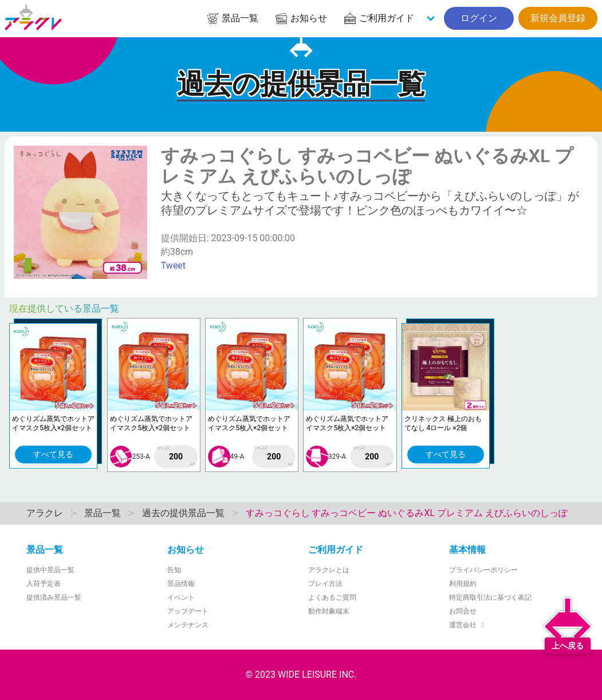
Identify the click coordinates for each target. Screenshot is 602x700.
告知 (174, 570)
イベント (181, 597)
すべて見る (53, 454)
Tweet (173, 266)
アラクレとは (329, 570)
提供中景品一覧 (50, 570)
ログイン (479, 18)
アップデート (188, 611)
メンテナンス (188, 625)
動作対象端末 (329, 611)
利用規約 (463, 584)
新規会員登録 (558, 18)
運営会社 (468, 625)
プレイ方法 (325, 584)
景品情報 (181, 584)
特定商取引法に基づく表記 (490, 597)
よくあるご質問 (332, 597)
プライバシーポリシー (483, 570)
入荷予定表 (44, 584)
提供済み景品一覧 (54, 597)
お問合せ (463, 611)
